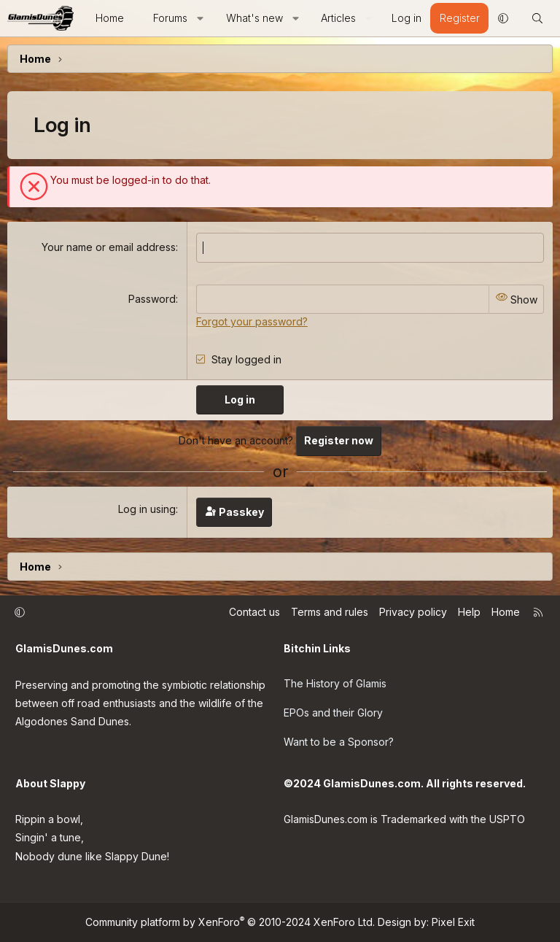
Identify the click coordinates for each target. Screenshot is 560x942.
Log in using (147, 509)
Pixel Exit (453, 922)
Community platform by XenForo (230, 922)
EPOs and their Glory (333, 713)
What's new (254, 18)
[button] (200, 18)
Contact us (254, 612)
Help (469, 612)
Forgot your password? (252, 321)
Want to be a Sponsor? (339, 742)
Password (152, 299)
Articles (338, 18)
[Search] (537, 18)
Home (110, 18)
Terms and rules (330, 612)
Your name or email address (109, 247)
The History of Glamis (335, 683)
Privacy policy (413, 612)
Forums (170, 18)
